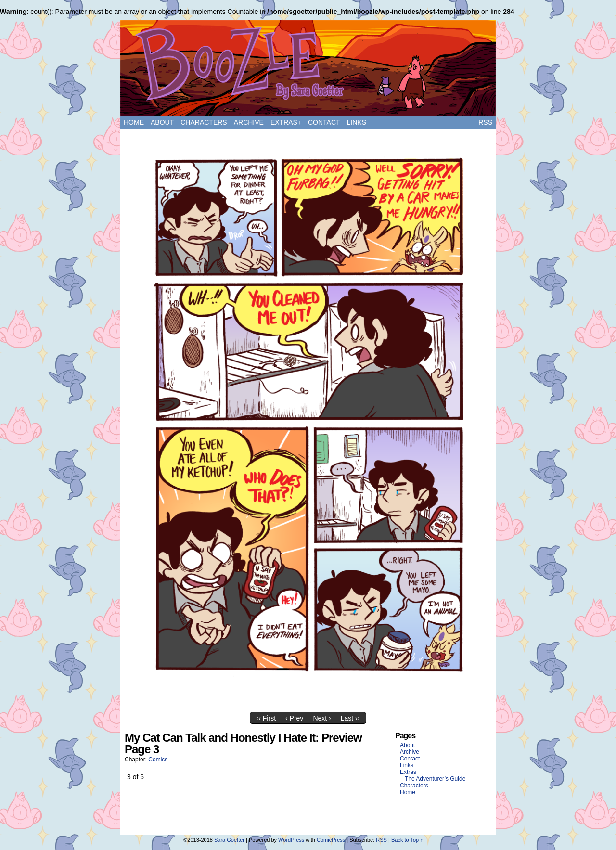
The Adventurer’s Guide (435, 779)
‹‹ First (266, 718)
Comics (158, 760)
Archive (249, 122)
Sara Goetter (229, 840)
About (162, 122)
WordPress (291, 840)
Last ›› (350, 718)
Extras (286, 122)
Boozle (308, 68)
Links (357, 122)
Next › (322, 718)
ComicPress (331, 840)
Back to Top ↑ (407, 840)
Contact (324, 122)
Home (134, 122)
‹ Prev (294, 718)
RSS (485, 122)
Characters (204, 122)
